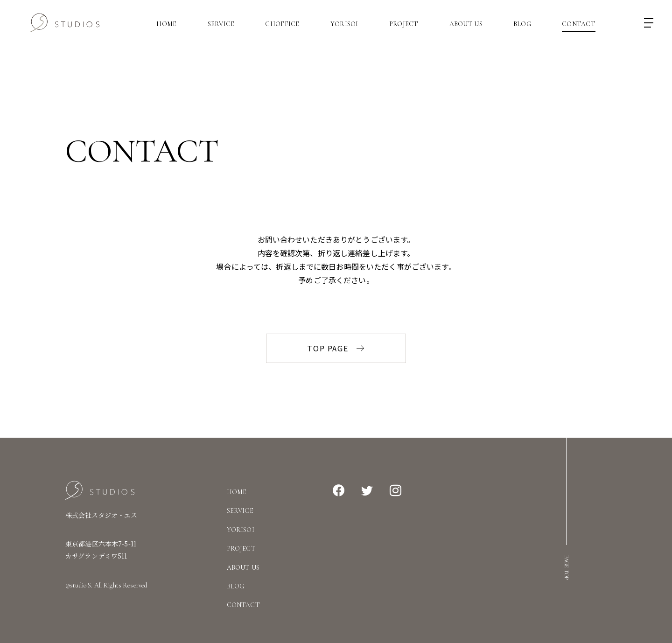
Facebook (339, 491)
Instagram (395, 491)
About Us (466, 24)
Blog (522, 24)
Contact (579, 24)
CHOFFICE (282, 24)
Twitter (367, 491)
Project (404, 24)
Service (221, 24)
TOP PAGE (336, 348)
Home (166, 24)
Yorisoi (344, 24)
